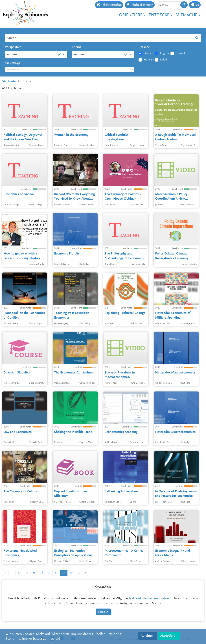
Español (180, 53)
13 (19, 573)
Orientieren (132, 15)
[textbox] (70, 69)
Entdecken (161, 15)
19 (64, 573)
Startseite (9, 81)
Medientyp (12, 63)
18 (56, 573)
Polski (163, 60)
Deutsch (149, 53)
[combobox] (70, 69)
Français (149, 60)
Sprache (144, 47)
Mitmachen (188, 15)
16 (41, 573)
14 (27, 573)
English (165, 53)
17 (49, 573)
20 (71, 573)
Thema (77, 47)
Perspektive (13, 47)
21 (78, 573)
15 (34, 573)
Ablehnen (148, 636)
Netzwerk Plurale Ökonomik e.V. (151, 599)
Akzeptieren (169, 636)
